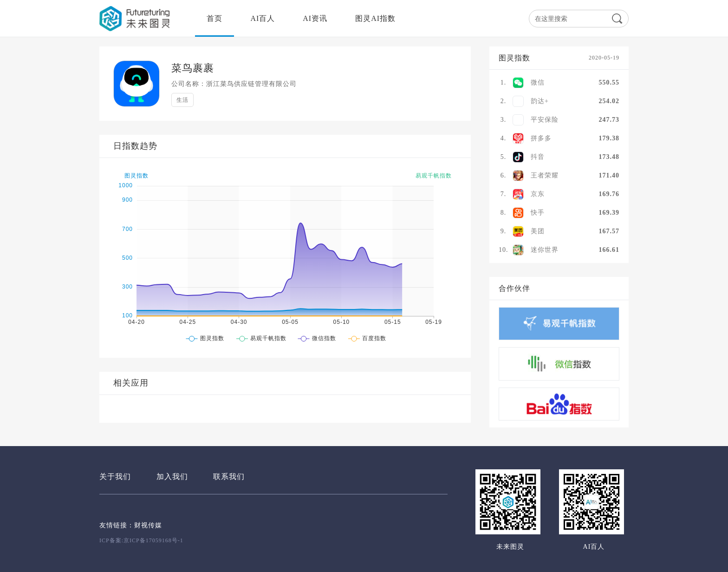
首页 (214, 18)
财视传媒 (148, 525)
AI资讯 (315, 18)
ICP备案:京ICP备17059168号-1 (141, 540)
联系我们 (229, 477)
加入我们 (172, 477)
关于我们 (115, 477)
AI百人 (263, 18)
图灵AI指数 (375, 18)
